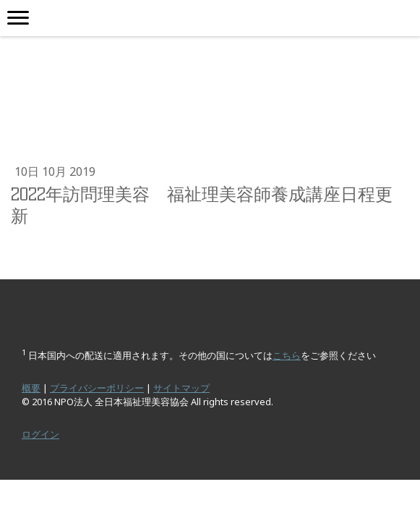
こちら (287, 355)
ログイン (40, 434)
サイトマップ (181, 388)
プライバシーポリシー (97, 388)
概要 (31, 388)
